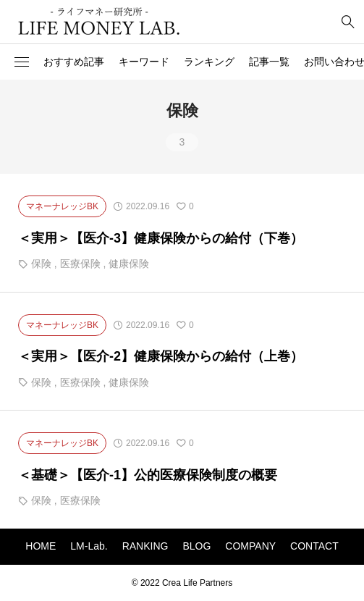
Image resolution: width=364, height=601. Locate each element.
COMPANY (250, 546)
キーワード (144, 62)
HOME (41, 546)
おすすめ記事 (74, 62)
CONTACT (314, 546)
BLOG (196, 546)
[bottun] (348, 22)
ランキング (209, 62)
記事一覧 (269, 62)
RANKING (145, 546)
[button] (22, 62)
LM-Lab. (89, 546)
